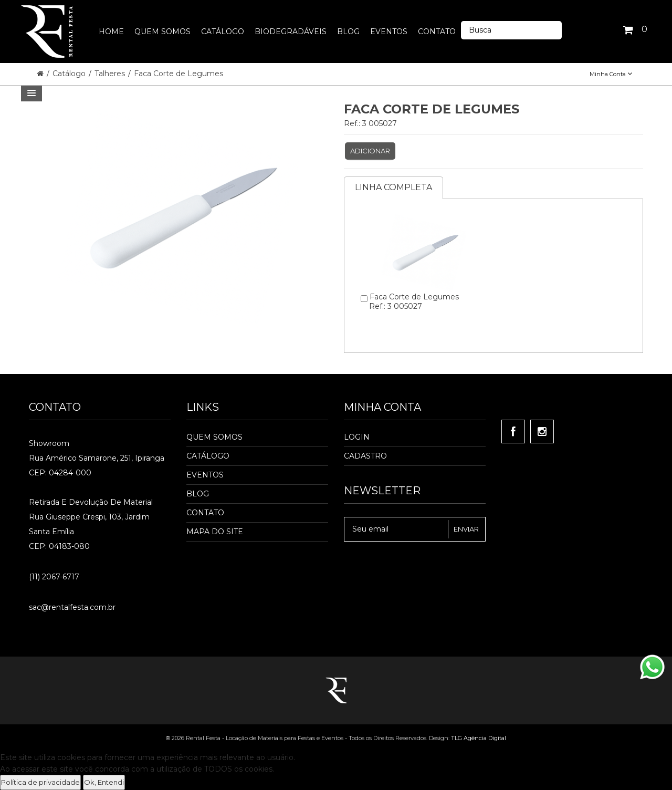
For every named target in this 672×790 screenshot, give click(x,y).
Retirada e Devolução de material (91, 502)
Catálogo (70, 74)
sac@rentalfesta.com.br (72, 607)
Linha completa (393, 187)
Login (357, 437)
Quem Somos (214, 437)
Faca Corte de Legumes (178, 74)
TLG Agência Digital (479, 738)
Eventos (205, 475)
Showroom (49, 443)
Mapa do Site (215, 532)
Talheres (111, 74)
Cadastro (365, 456)
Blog (198, 494)
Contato (205, 513)
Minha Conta (611, 74)
